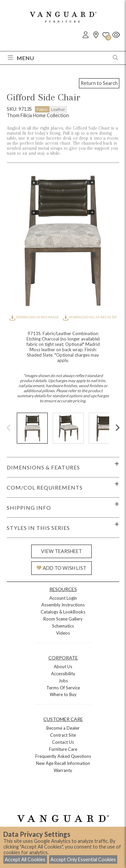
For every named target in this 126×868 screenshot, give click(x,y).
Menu (21, 58)
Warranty (63, 770)
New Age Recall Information (63, 763)
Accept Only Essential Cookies (83, 859)
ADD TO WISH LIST (61, 568)
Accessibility (63, 674)
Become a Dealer (63, 728)
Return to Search (99, 83)
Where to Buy (63, 694)
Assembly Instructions (63, 605)
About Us (63, 667)
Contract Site (63, 735)
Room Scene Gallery (63, 619)
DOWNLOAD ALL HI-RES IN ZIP (90, 317)
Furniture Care (63, 749)
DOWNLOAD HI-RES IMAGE (34, 317)
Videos (63, 633)
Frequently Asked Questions (63, 756)
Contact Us (63, 742)
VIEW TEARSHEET (61, 551)
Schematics (63, 626)
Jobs (63, 681)
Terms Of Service (63, 688)
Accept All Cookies (25, 859)
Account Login (63, 598)
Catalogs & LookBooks (63, 612)
